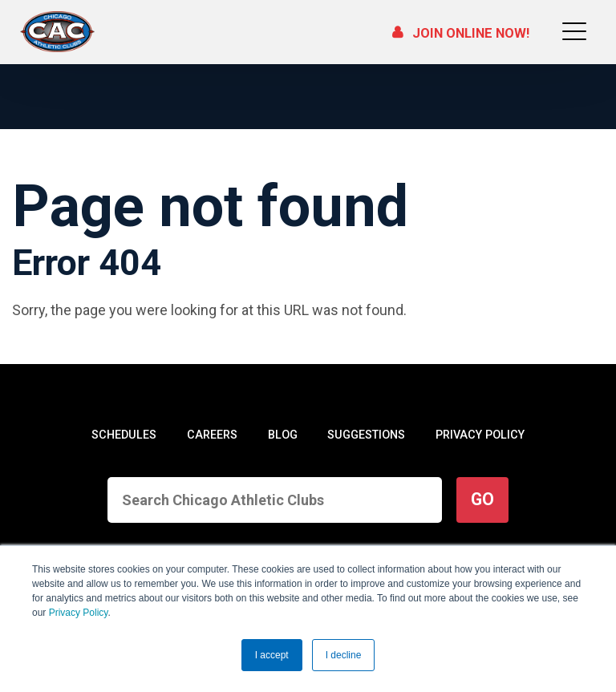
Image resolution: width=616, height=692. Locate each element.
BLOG (281, 435)
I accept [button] (272, 655)
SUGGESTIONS (365, 435)
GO (482, 499)
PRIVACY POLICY (479, 435)
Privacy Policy (79, 613)
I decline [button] (344, 655)
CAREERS (211, 435)
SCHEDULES (124, 435)
